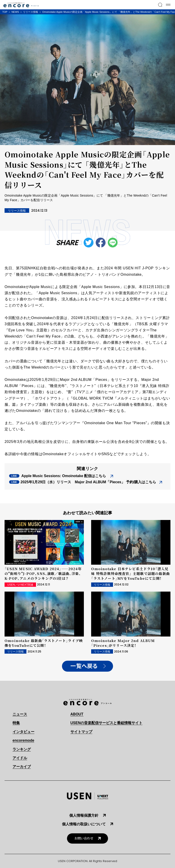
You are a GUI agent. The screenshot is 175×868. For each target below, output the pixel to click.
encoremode (23, 740)
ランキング (22, 749)
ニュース (20, 714)
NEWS (15, 12)
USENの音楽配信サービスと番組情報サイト (106, 723)
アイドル (20, 758)
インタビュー (23, 732)
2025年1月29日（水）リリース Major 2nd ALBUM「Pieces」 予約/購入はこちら (88, 482)
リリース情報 (31, 12)
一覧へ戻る (84, 666)
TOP (5, 12)
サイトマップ (81, 732)
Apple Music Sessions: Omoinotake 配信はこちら (64, 476)
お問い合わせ (84, 838)
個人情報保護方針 (84, 815)
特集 (16, 723)
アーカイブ (22, 767)
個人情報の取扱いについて (84, 824)
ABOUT (77, 714)
